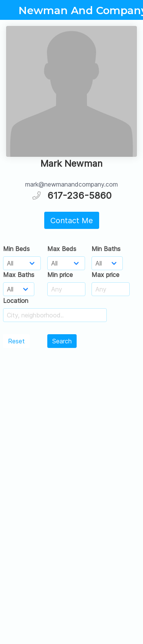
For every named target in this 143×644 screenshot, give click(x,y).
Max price (105, 275)
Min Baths (106, 249)
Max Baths (19, 275)
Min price (60, 275)
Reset (16, 341)
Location (16, 301)
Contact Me (72, 221)
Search (62, 341)
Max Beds (62, 249)
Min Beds (16, 249)
